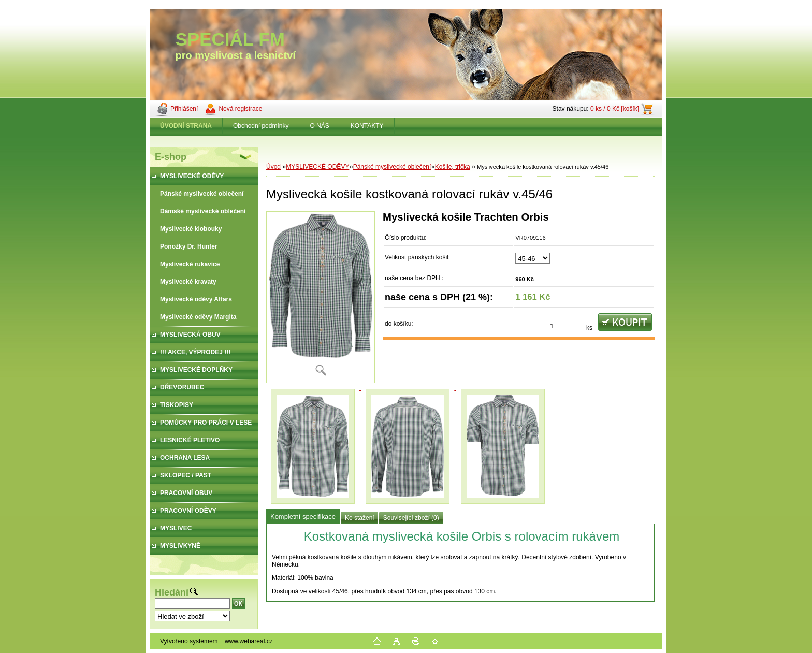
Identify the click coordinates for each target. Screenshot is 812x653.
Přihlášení (184, 109)
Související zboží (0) (411, 518)
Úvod (273, 167)
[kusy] (564, 326)
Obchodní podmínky (261, 126)
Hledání (172, 592)
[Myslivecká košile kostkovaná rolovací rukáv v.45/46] (321, 297)
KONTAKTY (367, 126)
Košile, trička (453, 167)
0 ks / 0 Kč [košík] (615, 109)
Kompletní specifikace (303, 517)
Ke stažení (360, 518)
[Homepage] (186, 126)
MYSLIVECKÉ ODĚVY (317, 167)
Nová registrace (240, 109)
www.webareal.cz (249, 641)
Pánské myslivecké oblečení (392, 167)
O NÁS (319, 126)
